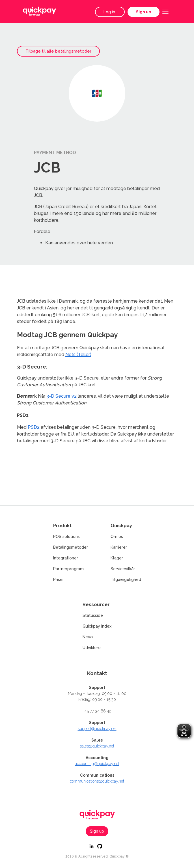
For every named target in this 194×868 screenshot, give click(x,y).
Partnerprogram (68, 569)
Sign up (144, 12)
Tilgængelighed (126, 580)
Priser (59, 580)
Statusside (93, 615)
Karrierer (119, 547)
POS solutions (66, 537)
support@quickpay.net (97, 729)
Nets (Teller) (78, 355)
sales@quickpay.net (97, 746)
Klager (117, 558)
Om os (117, 537)
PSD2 (34, 427)
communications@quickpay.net (97, 781)
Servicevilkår (123, 569)
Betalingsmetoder (71, 547)
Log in (110, 12)
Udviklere (92, 648)
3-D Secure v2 (62, 396)
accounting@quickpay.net (97, 764)
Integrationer (66, 558)
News (88, 637)
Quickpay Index (97, 626)
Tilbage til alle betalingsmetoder (58, 51)
